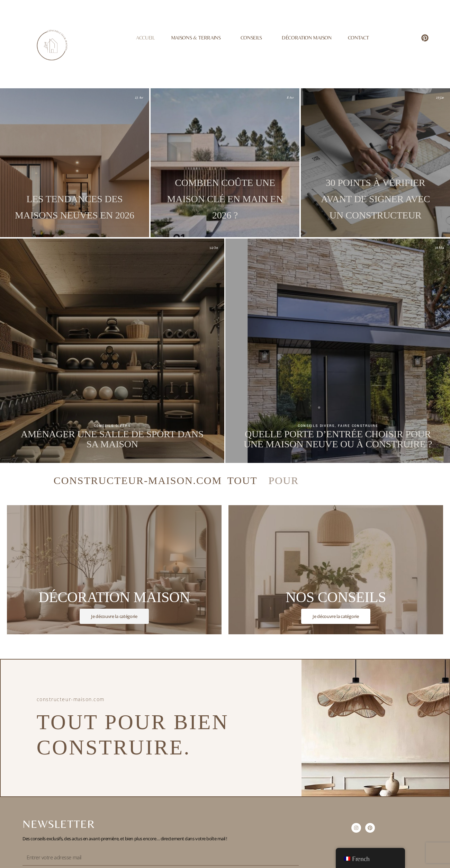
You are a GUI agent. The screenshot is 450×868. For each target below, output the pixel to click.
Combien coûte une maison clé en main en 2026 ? (225, 199)
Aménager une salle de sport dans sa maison (112, 439)
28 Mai (439, 248)
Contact (358, 38)
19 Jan (440, 97)
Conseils (253, 38)
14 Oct (214, 248)
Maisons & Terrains (198, 38)
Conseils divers (374, 169)
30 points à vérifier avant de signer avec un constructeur (375, 199)
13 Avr (139, 97)
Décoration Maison (307, 38)
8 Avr (290, 97)
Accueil (145, 38)
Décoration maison (77, 186)
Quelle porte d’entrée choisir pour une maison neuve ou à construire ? (338, 439)
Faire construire (227, 169)
